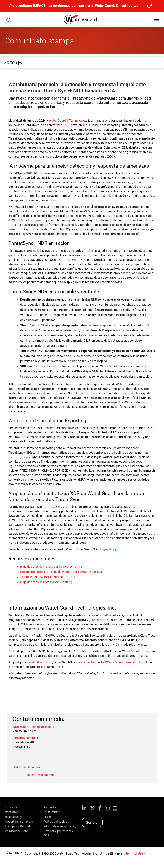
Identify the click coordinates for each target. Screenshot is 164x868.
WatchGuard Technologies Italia (34, 727)
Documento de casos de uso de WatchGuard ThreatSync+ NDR (62, 572)
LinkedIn (88, 662)
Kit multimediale (29, 767)
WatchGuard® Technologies (67, 121)
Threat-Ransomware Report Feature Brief (48, 577)
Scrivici (92, 822)
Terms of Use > (135, 853)
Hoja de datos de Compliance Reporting (46, 582)
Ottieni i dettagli (128, 6)
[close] (150, 6)
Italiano (14, 853)
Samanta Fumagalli (26, 738)
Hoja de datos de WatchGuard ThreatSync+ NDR (52, 567)
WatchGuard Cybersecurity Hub (127, 662)
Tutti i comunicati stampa (37, 775)
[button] (157, 19)
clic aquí (113, 549)
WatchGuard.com (40, 662)
